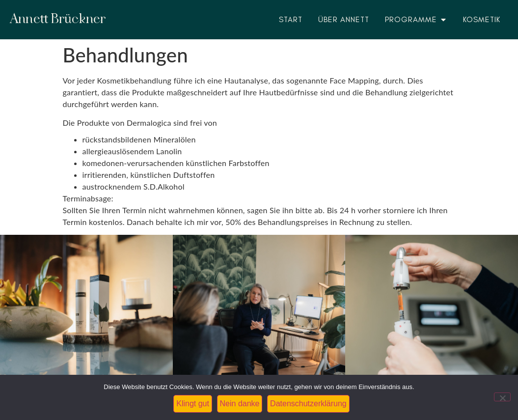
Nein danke (240, 404)
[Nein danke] (502, 397)
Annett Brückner (58, 19)
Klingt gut (193, 404)
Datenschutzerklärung (308, 404)
